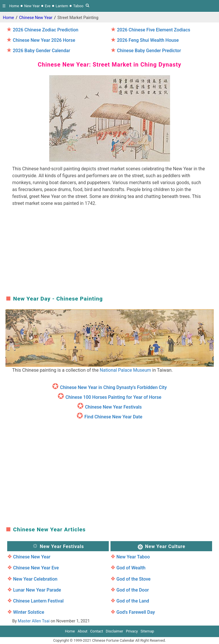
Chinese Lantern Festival (38, 601)
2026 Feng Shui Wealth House (148, 40)
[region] (110, 252)
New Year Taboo (133, 557)
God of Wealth (131, 568)
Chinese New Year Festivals (113, 407)
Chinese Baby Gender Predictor (149, 51)
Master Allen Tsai (34, 621)
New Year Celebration (35, 579)
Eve (48, 6)
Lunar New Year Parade (37, 590)
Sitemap (147, 631)
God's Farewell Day (136, 612)
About (83, 631)
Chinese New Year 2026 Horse (44, 40)
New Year (32, 6)
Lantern (62, 6)
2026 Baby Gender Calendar (41, 51)
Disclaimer (115, 631)
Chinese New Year (36, 18)
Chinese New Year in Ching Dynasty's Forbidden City (113, 387)
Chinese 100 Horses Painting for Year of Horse (113, 397)
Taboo (78, 6)
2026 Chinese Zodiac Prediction (45, 30)
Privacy (132, 631)
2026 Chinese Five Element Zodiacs (154, 30)
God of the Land (133, 601)
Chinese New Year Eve (36, 568)
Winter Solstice (28, 612)
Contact (97, 631)
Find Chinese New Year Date (113, 417)
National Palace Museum (125, 370)
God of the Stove (133, 579)
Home (14, 6)
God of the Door (133, 590)
